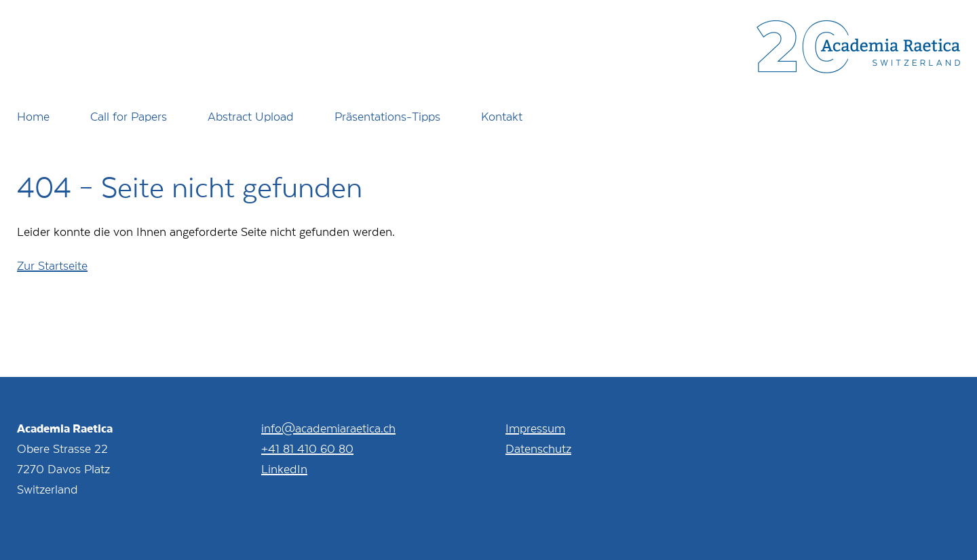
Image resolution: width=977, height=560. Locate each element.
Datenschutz (538, 448)
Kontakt (502, 116)
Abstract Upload (251, 116)
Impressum (535, 428)
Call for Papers (129, 116)
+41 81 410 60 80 (307, 448)
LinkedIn (284, 468)
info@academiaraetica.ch (328, 428)
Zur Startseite (52, 265)
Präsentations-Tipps (387, 116)
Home (33, 116)
